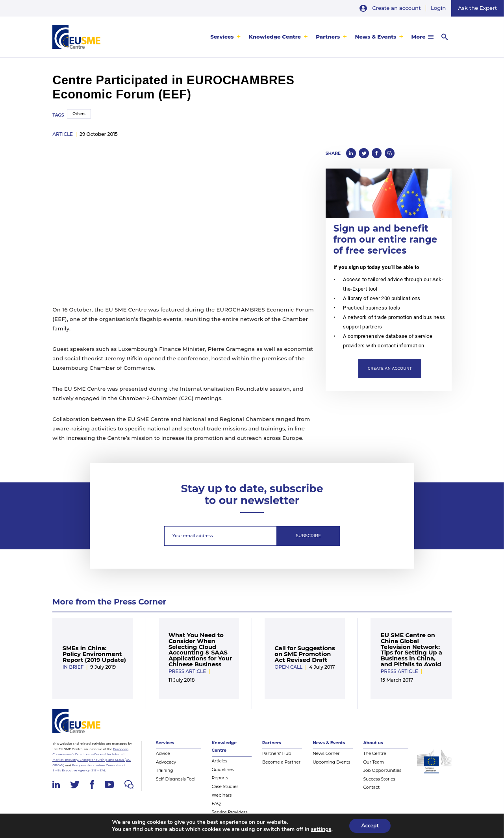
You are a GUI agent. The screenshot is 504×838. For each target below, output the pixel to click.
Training (165, 770)
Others (79, 114)
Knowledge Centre (275, 37)
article (63, 134)
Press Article (187, 671)
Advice (163, 754)
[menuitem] (226, 37)
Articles (220, 761)
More (419, 37)
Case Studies (225, 787)
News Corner (326, 754)
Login (438, 8)
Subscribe (309, 536)
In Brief (73, 667)
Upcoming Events (332, 762)
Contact (371, 787)
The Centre (374, 754)
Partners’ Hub (277, 754)
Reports (220, 778)
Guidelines (223, 770)
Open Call (288, 667)
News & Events (375, 37)
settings (321, 829)
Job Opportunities (382, 770)
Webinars (222, 795)
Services (222, 37)
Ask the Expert (477, 8)
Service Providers (230, 812)
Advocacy (166, 762)
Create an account (396, 8)
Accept (370, 826)
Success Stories (379, 779)
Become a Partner (281, 762)
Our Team (373, 762)
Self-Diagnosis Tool (176, 779)
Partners (328, 37)
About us (373, 743)
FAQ (216, 804)
